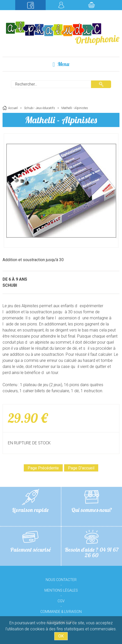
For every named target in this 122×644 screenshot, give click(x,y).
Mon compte (61, 5)
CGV (61, 601)
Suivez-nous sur (30, 5)
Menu (61, 64)
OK (61, 636)
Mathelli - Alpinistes (61, 120)
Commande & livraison (61, 612)
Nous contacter (61, 580)
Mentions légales (61, 590)
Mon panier (92, 5)
